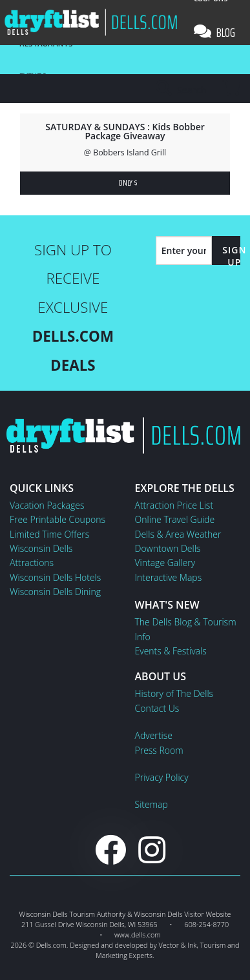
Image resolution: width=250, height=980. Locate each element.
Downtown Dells (168, 548)
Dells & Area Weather (178, 534)
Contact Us (157, 708)
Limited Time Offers (49, 534)
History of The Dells (174, 693)
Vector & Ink (177, 945)
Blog (214, 32)
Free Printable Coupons (57, 519)
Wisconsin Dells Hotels (55, 577)
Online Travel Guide (175, 519)
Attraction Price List (174, 505)
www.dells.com (138, 935)
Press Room (159, 750)
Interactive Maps (169, 577)
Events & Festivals (171, 651)
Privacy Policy (162, 777)
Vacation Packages (47, 505)
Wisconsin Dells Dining (55, 592)
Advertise (154, 735)
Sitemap (151, 804)
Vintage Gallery (165, 563)
